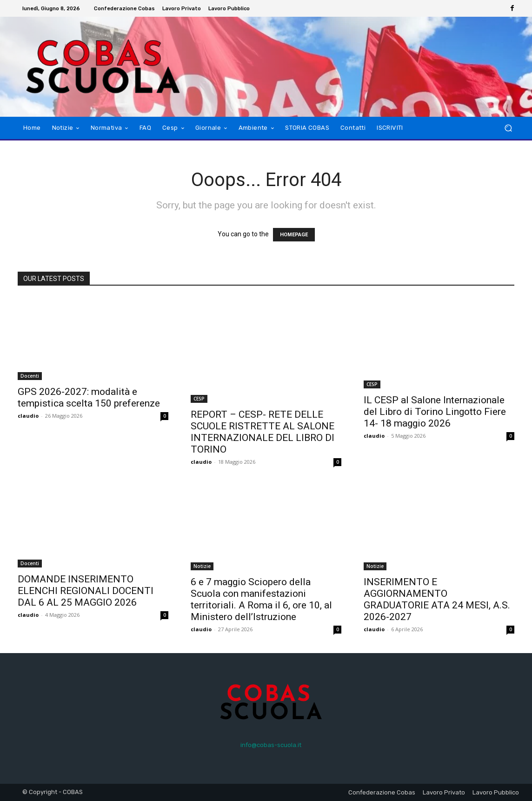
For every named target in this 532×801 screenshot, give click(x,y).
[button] (508, 128)
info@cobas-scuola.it (271, 745)
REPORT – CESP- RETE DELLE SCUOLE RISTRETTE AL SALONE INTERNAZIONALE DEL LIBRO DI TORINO (263, 432)
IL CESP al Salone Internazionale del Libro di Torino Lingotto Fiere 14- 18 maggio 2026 (435, 412)
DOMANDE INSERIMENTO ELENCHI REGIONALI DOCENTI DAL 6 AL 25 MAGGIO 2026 (86, 591)
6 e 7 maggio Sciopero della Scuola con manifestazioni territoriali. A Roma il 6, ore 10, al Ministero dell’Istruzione (261, 599)
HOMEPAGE (294, 235)
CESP (199, 399)
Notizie (202, 566)
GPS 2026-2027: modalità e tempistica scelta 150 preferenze (89, 397)
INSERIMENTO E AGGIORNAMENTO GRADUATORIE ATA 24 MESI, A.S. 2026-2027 (437, 599)
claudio (28, 416)
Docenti (30, 376)
